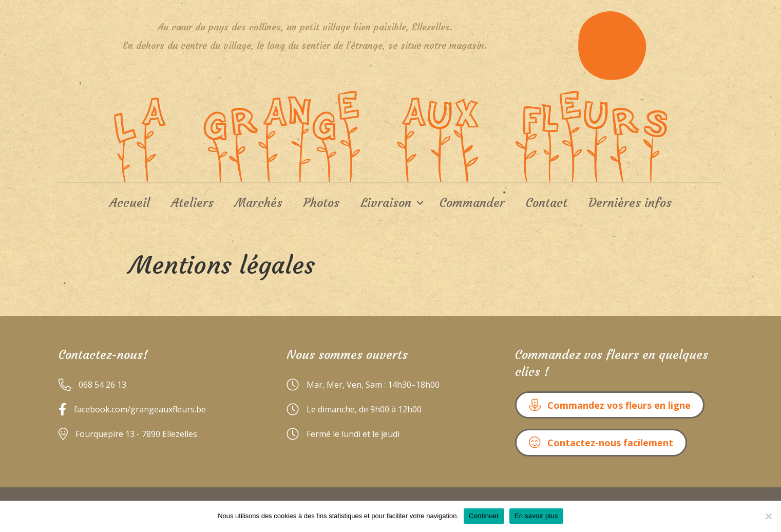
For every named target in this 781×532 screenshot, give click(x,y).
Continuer (484, 516)
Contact (547, 203)
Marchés (259, 203)
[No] (768, 516)
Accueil (130, 203)
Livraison (386, 203)
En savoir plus (536, 516)
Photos (321, 203)
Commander (472, 203)
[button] (610, 405)
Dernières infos (630, 203)
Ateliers (192, 203)
